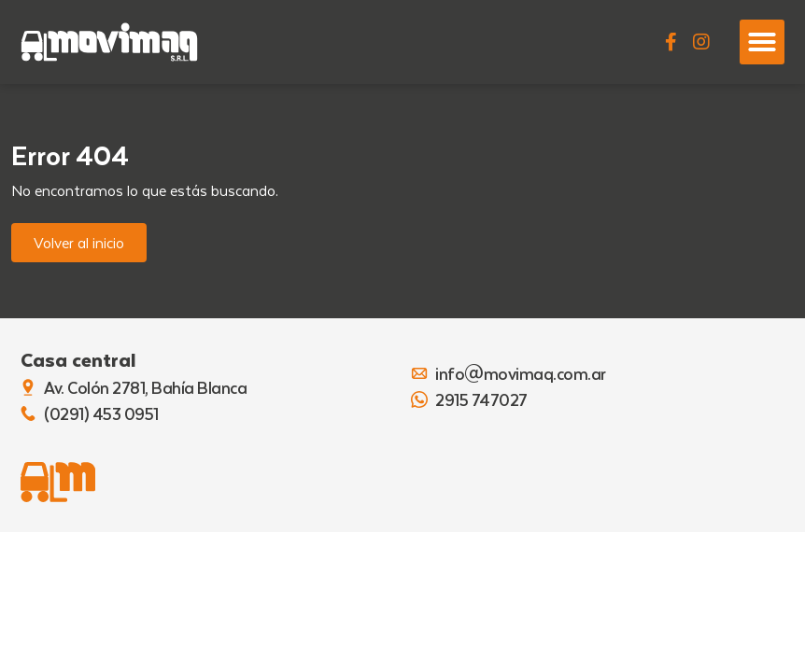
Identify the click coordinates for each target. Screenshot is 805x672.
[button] (762, 42)
